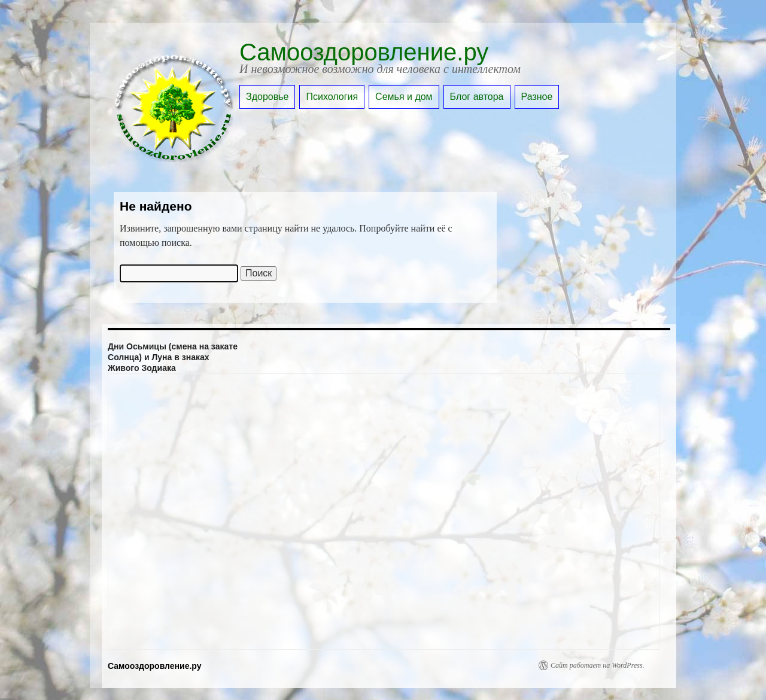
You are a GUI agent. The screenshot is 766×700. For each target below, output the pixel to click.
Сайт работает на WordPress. (598, 665)
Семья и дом (404, 97)
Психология (332, 97)
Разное (537, 97)
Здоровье (267, 97)
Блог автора (477, 97)
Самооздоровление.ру (364, 52)
